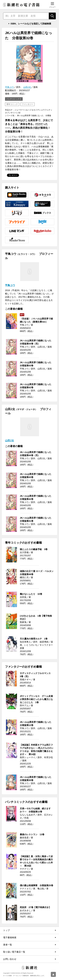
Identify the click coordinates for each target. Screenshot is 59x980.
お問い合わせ (10, 959)
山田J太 (27, 87)
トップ (6, 930)
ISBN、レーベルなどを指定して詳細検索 (31, 24)
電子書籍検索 (10, 937)
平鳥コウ (9, 87)
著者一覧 (8, 945)
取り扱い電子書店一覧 (14, 952)
